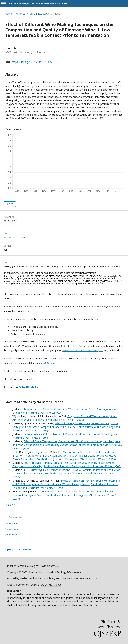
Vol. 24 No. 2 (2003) (40, 14)
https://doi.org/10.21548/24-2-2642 (32, 62)
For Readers (12, 524)
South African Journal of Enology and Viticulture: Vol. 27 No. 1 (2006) (65, 418)
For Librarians (13, 534)
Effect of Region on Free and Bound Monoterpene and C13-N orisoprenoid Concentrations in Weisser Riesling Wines (66, 482)
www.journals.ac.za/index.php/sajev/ (83, 350)
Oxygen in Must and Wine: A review (88, 416)
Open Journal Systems (18, 549)
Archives (21, 14)
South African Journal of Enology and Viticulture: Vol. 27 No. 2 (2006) (76, 459)
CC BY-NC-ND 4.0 (28, 387)
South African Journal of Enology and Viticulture (38, 4)
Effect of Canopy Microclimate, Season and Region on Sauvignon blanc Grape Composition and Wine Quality (65, 425)
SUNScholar (49, 363)
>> (15, 505)
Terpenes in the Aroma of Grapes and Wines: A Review (56, 409)
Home (9, 14)
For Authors (12, 529)
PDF (11, 204)
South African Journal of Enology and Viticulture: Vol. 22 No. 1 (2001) (83, 466)
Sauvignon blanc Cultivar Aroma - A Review (49, 434)
